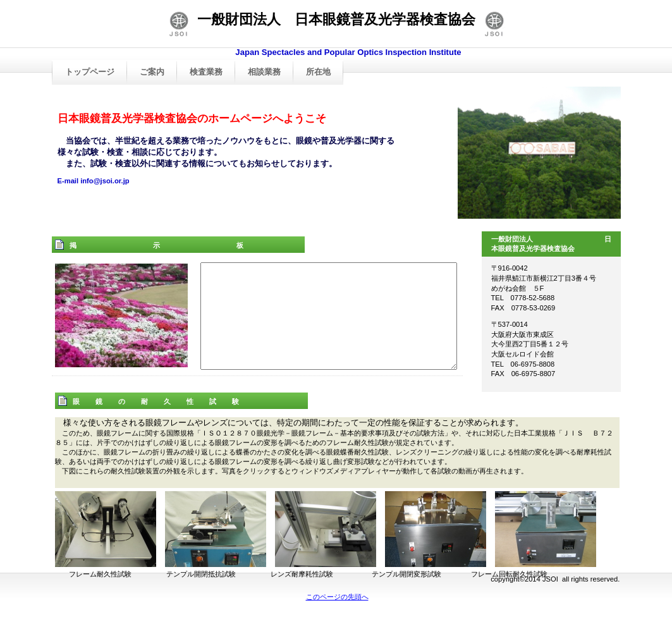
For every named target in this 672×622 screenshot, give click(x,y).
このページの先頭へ (337, 597)
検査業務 (206, 72)
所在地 (318, 72)
